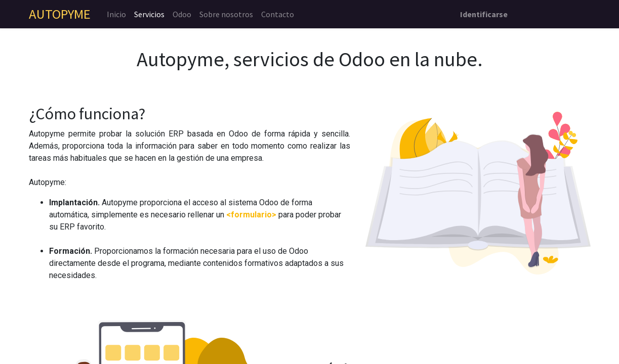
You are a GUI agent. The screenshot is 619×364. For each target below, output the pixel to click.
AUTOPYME (60, 14)
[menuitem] (116, 14)
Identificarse (484, 14)
